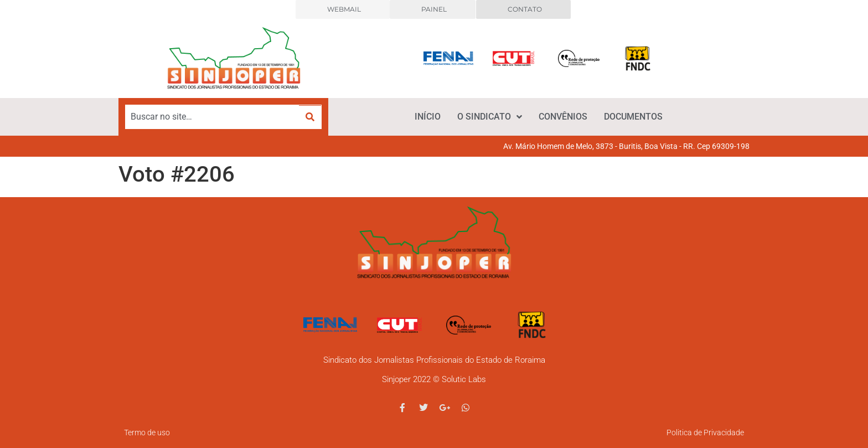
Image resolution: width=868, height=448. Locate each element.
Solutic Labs (464, 379)
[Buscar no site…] (212, 117)
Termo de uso (147, 432)
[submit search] (310, 117)
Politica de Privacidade (705, 432)
